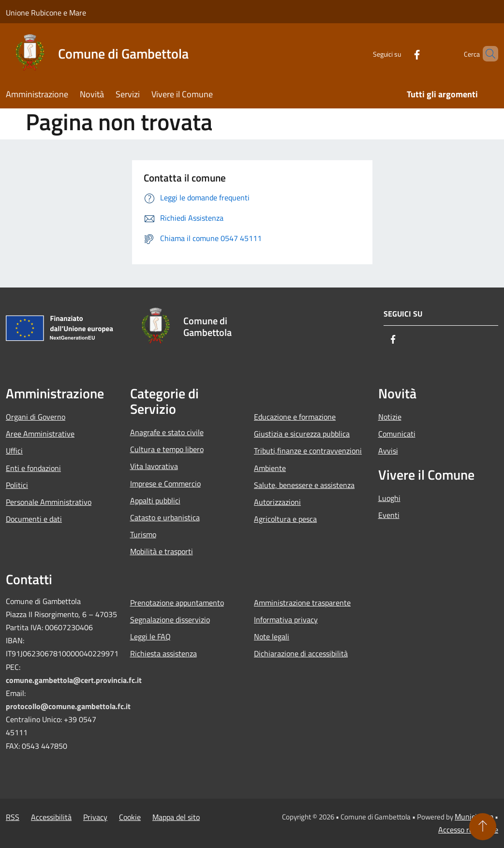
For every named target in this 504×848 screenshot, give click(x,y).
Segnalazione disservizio (170, 620)
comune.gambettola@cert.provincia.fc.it (74, 680)
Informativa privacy (286, 620)
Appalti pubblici (155, 500)
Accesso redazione (468, 830)
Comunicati (397, 434)
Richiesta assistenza (163, 653)
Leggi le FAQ (150, 636)
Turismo (143, 534)
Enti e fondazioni (33, 468)
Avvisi (388, 451)
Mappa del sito (176, 817)
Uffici (14, 451)
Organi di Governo (36, 417)
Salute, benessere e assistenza (304, 485)
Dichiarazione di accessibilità (301, 653)
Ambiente (270, 468)
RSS (13, 817)
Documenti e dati (34, 519)
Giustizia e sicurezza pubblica (302, 434)
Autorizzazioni (277, 502)
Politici (17, 485)
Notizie (390, 417)
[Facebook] (400, 53)
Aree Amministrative (40, 434)
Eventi (389, 515)
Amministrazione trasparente (302, 603)
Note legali (272, 636)
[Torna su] (483, 827)
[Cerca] (487, 54)
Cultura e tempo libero (167, 449)
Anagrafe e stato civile (167, 432)
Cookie (130, 817)
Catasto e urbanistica (165, 517)
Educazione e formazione (295, 417)
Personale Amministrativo (49, 502)
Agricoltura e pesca (285, 519)
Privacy (95, 817)
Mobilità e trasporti (162, 551)
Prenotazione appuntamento (177, 603)
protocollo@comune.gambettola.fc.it (68, 706)
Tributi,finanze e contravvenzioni (308, 451)
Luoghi (389, 498)
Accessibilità (51, 817)
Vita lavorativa (154, 466)
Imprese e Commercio (165, 484)
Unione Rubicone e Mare (46, 13)
